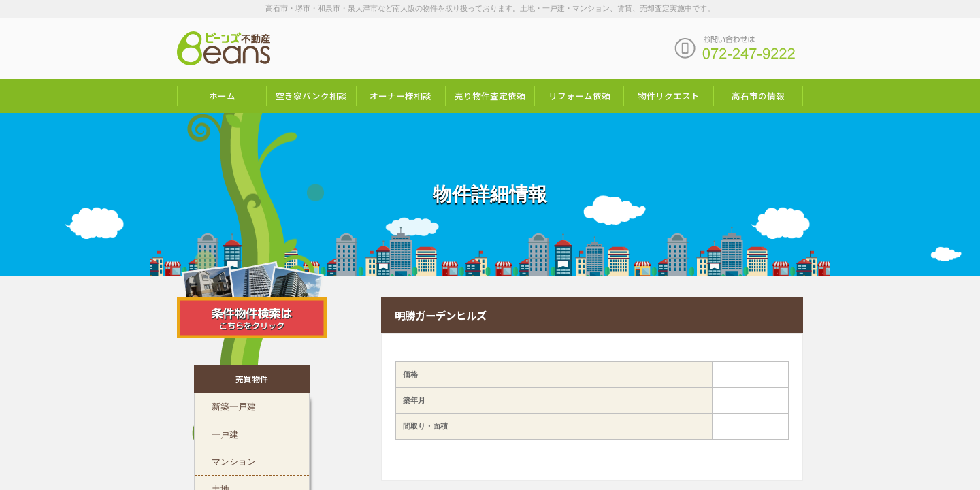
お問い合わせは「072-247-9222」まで (735, 48)
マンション (234, 461)
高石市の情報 (758, 96)
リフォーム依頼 (579, 96)
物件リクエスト (669, 96)
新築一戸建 (234, 406)
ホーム (222, 96)
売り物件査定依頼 (490, 96)
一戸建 (225, 434)
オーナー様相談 (401, 96)
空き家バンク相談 (311, 96)
